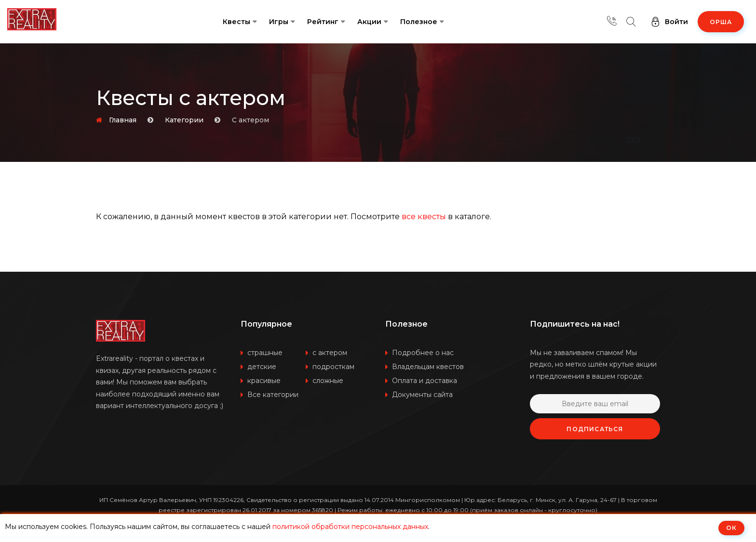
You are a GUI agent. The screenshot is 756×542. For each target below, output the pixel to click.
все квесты (424, 217)
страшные (265, 353)
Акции (369, 22)
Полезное (419, 22)
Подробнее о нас (423, 353)
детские (262, 367)
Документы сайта (422, 395)
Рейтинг (323, 22)
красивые (264, 381)
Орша (721, 22)
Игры (279, 22)
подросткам (333, 367)
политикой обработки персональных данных (350, 527)
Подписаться (595, 429)
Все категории (273, 395)
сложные (328, 381)
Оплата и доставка (425, 381)
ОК (731, 528)
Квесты (236, 22)
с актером (330, 353)
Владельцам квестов (428, 367)
